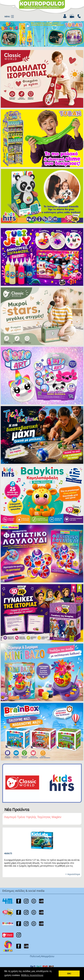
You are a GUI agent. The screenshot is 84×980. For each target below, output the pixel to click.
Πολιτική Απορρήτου (42, 956)
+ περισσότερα (73, 874)
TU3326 (8, 853)
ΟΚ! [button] (69, 974)
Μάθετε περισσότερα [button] (32, 975)
